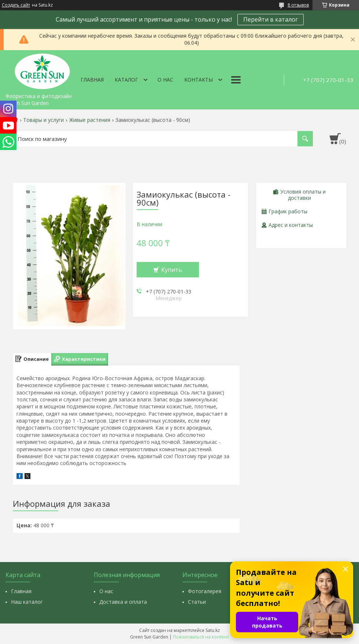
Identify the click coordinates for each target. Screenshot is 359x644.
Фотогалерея (205, 591)
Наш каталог (27, 602)
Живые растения (90, 120)
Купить (172, 270)
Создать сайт (16, 5)
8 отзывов (298, 5)
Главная (92, 80)
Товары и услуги (43, 120)
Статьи (197, 602)
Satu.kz (213, 630)
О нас (165, 80)
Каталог (126, 80)
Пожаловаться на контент (201, 637)
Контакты (199, 80)
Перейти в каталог (271, 19)
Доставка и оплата (123, 602)
